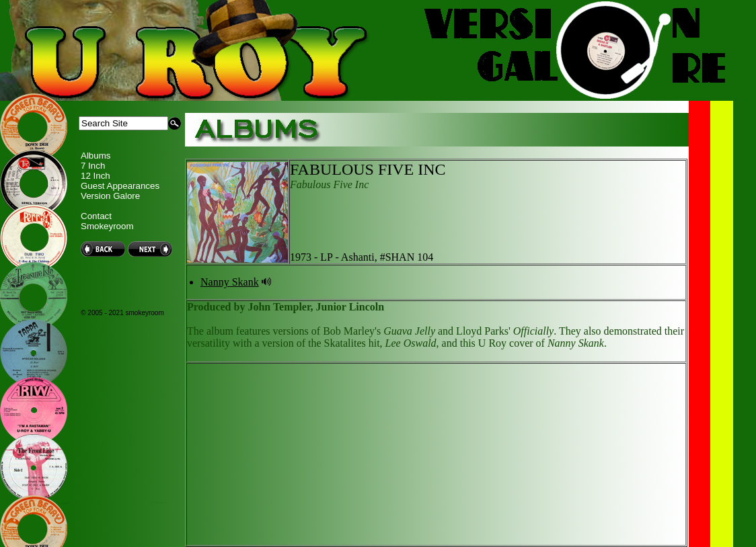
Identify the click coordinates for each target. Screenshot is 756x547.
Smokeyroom (107, 226)
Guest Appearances (120, 186)
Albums (96, 156)
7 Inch (93, 166)
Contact (96, 216)
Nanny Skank (230, 282)
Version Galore (110, 196)
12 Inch (96, 176)
